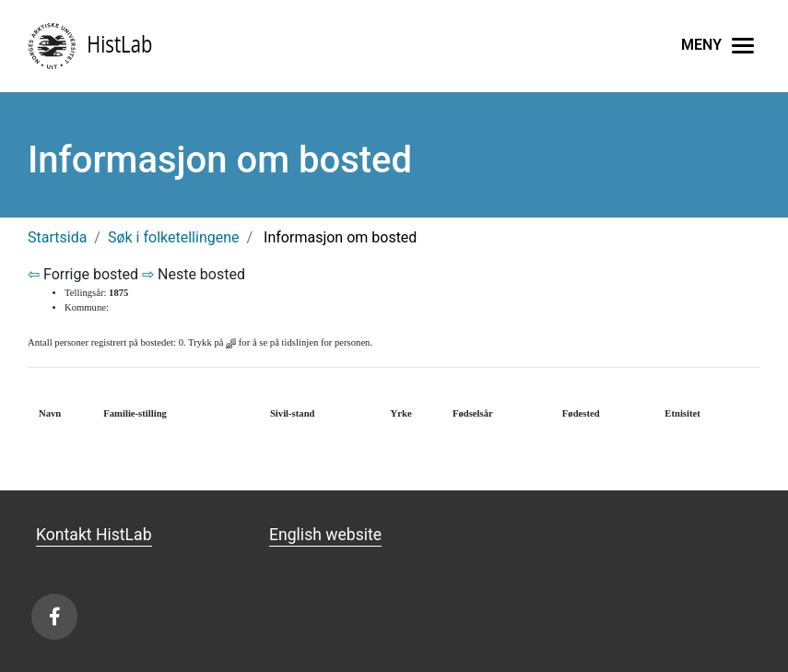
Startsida (57, 237)
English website (325, 535)
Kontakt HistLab (94, 535)
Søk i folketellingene (174, 237)
